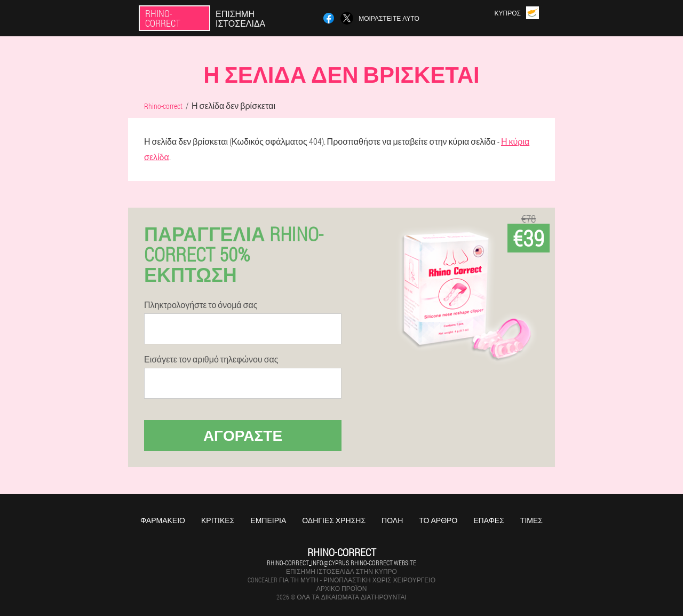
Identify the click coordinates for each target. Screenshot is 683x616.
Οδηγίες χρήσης (334, 520)
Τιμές (531, 520)
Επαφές (489, 520)
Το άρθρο (438, 520)
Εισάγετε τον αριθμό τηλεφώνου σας (211, 359)
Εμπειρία (268, 520)
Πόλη (392, 520)
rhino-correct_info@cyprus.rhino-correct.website (341, 563)
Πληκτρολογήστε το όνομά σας (201, 305)
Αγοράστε (243, 435)
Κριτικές (218, 520)
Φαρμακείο (163, 520)
